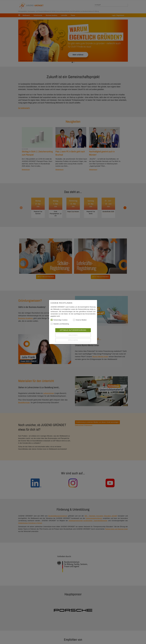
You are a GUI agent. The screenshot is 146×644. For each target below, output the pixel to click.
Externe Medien (80, 320)
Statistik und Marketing (60, 324)
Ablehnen (73, 336)
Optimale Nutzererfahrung (73, 331)
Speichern (73, 341)
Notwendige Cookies (59, 320)
